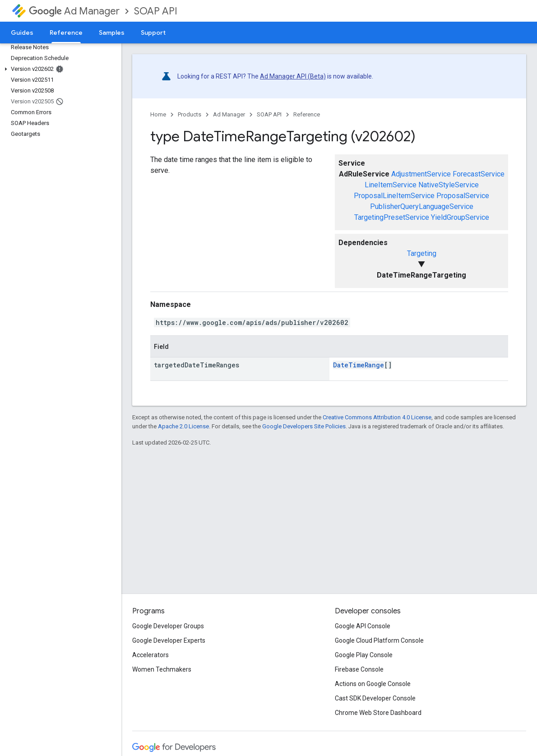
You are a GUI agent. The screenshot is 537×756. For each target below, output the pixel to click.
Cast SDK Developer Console (375, 698)
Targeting (422, 253)
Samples (112, 32)
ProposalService (463, 196)
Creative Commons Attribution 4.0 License (377, 417)
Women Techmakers (162, 669)
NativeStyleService (449, 185)
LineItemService (391, 185)
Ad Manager (74, 11)
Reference (307, 114)
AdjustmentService (421, 174)
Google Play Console (364, 655)
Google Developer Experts (169, 640)
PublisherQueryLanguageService (422, 206)
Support (153, 32)
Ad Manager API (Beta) (293, 76)
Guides (22, 32)
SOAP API (156, 11)
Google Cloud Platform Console (379, 640)
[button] (59, 69)
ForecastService (479, 174)
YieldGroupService (460, 217)
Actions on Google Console (373, 684)
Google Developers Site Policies (304, 426)
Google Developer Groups (168, 626)
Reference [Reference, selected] (66, 32)
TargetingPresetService (392, 217)
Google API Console (363, 626)
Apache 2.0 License (183, 426)
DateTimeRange (359, 365)
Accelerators (150, 655)
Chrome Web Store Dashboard (378, 713)
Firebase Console (359, 669)
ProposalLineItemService (394, 196)
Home (158, 114)
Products (190, 114)
